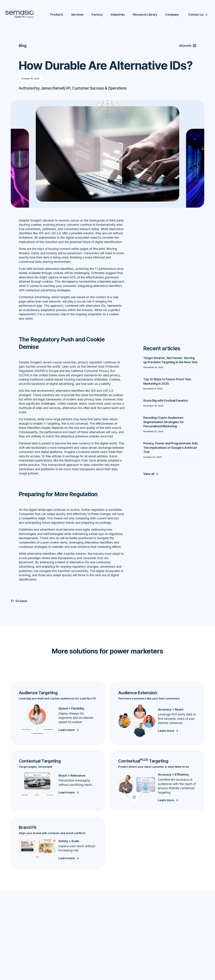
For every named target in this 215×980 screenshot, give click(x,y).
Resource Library (145, 15)
